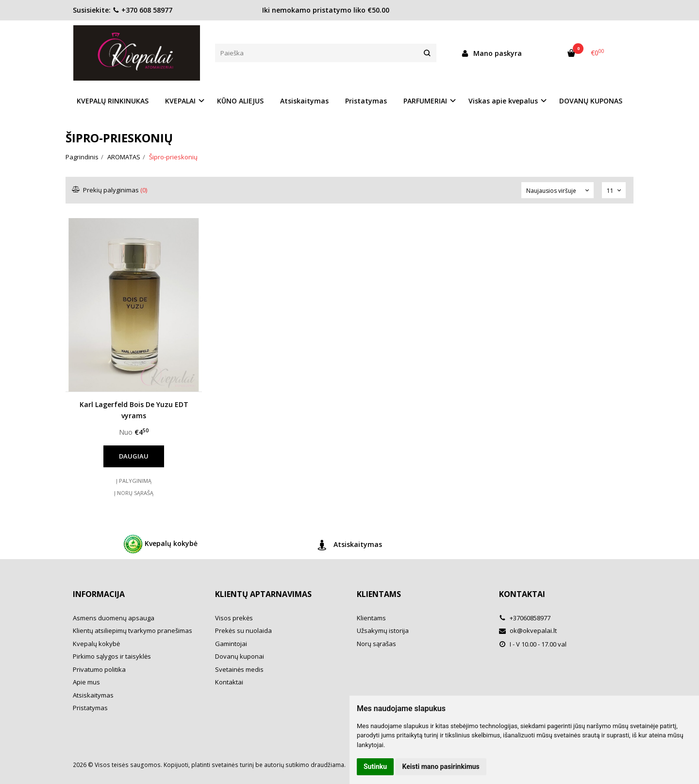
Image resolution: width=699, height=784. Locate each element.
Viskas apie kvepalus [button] (503, 101)
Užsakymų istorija (383, 631)
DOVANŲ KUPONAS (591, 101)
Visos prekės (234, 618)
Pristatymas (366, 101)
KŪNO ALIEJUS (240, 101)
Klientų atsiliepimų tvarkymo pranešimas (133, 631)
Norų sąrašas (376, 644)
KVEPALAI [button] (180, 101)
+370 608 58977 (142, 10)
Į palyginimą (134, 481)
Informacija (99, 594)
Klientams (379, 594)
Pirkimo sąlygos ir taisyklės (112, 656)
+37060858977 (525, 618)
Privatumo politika (99, 669)
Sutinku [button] (375, 767)
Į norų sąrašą (134, 493)
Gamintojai (231, 644)
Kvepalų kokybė (160, 544)
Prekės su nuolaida (243, 631)
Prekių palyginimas (110, 190)
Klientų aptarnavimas (263, 594)
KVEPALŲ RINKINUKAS (113, 101)
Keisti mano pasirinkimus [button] (441, 767)
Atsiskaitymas (304, 101)
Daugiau (134, 456)
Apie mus (86, 682)
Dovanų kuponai (240, 656)
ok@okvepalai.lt (528, 631)
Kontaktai (229, 682)
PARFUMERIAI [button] (425, 101)
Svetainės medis (239, 669)
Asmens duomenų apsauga (114, 618)
